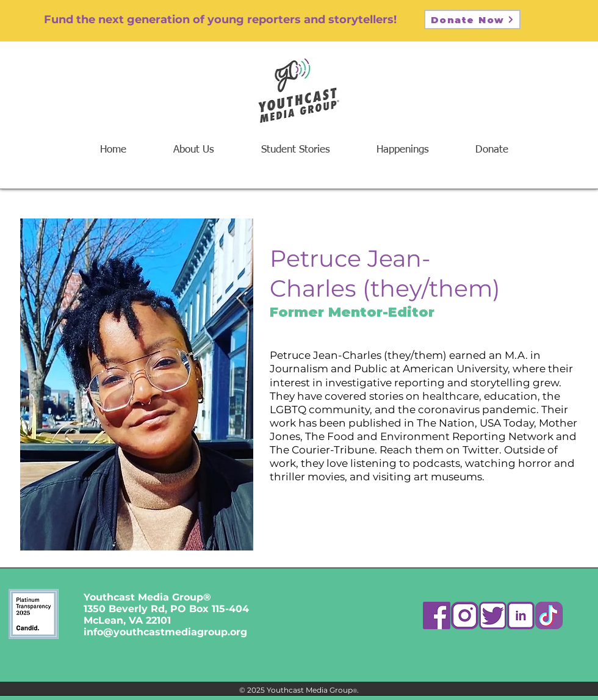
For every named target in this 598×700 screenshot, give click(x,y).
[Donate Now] (472, 20)
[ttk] (549, 615)
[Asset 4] (521, 615)
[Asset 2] (465, 615)
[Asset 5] (493, 615)
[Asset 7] (437, 615)
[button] (402, 150)
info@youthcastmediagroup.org (165, 632)
